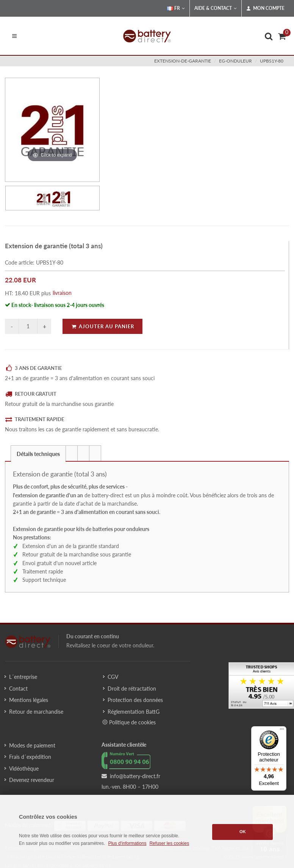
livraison (62, 293)
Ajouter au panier (102, 326)
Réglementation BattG (134, 712)
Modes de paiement (32, 745)
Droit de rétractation (132, 689)
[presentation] (72, 453)
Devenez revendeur (32, 780)
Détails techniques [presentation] (38, 454)
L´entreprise (23, 677)
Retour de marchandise (36, 712)
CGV (113, 677)
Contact (18, 689)
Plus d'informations (127, 843)
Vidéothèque (24, 769)
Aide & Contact (216, 8)
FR (176, 8)
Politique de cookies (129, 722)
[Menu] (282, 731)
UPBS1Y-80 (272, 61)
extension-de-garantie (183, 61)
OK (243, 832)
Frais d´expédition (30, 757)
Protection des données (135, 700)
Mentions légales (29, 700)
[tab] (38, 453)
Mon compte (265, 8)
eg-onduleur (235, 61)
